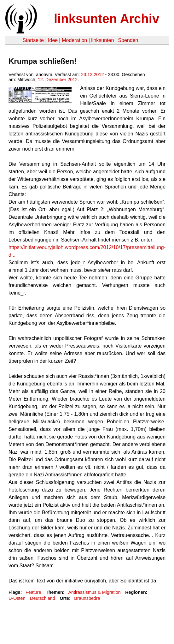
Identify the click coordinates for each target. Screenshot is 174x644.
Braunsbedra (87, 598)
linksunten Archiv (107, 19)
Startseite (33, 40)
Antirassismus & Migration (94, 592)
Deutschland (43, 598)
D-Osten (17, 598)
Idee (53, 40)
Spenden (128, 40)
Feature (33, 592)
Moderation (74, 40)
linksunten (102, 40)
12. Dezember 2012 (58, 80)
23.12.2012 (92, 75)
